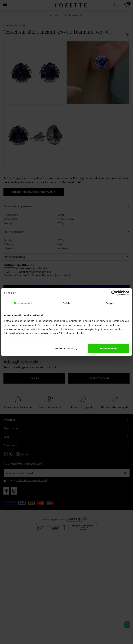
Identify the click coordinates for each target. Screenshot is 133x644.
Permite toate (108, 348)
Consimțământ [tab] (23, 303)
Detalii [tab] (66, 303)
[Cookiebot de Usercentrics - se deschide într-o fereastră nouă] (114, 293)
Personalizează (66, 348)
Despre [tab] (110, 303)
